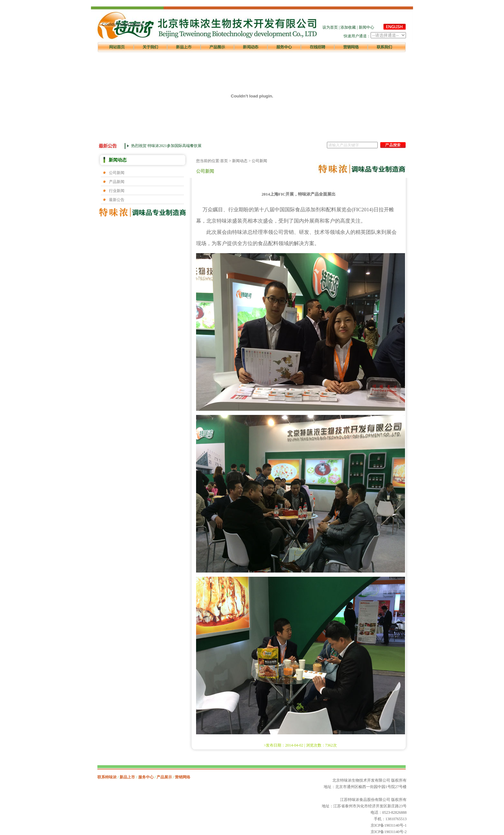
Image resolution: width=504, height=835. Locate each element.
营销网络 (183, 777)
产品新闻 (117, 182)
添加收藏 (348, 27)
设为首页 (330, 27)
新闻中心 (366, 27)
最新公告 (117, 200)
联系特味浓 (107, 777)
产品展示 (164, 777)
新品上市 (127, 777)
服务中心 (146, 777)
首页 (224, 161)
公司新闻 (117, 173)
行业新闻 (117, 191)
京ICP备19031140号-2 (389, 832)
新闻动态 (240, 161)
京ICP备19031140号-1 (389, 825)
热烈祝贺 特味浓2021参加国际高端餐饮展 (166, 146)
